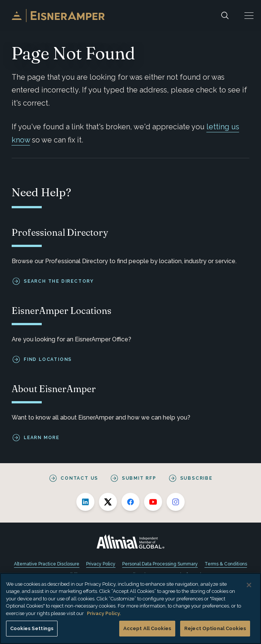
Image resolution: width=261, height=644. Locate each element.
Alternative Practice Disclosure (47, 564)
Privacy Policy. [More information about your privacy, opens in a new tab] (104, 613)
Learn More (42, 438)
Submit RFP (139, 478)
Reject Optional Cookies (215, 628)
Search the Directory (59, 281)
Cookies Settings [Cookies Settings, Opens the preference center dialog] (32, 628)
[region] (130, 608)
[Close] (249, 585)
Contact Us (79, 478)
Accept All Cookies (147, 628)
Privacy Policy (101, 564)
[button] (249, 16)
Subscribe (196, 478)
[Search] (225, 16)
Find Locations (48, 359)
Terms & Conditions (226, 564)
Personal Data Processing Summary (160, 564)
